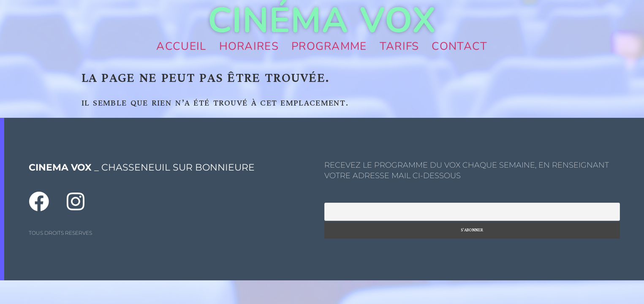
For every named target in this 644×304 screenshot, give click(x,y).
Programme (329, 46)
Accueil (181, 46)
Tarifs (399, 46)
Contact (459, 46)
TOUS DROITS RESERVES (60, 233)
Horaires (249, 46)
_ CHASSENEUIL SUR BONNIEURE (142, 167)
